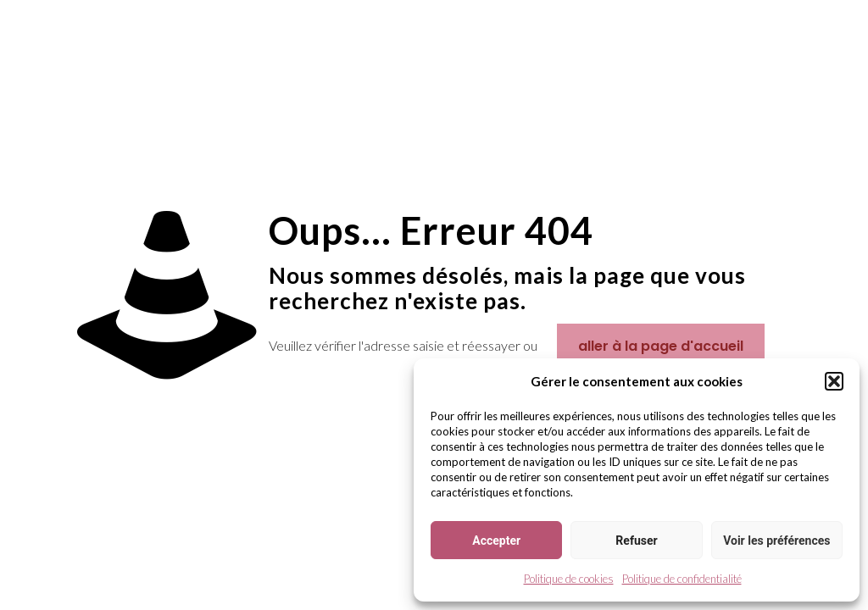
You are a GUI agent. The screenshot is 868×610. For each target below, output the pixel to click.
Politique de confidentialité (682, 579)
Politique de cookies (569, 579)
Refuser (636, 541)
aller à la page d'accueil (661, 346)
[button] (834, 381)
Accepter (496, 541)
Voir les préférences (776, 541)
